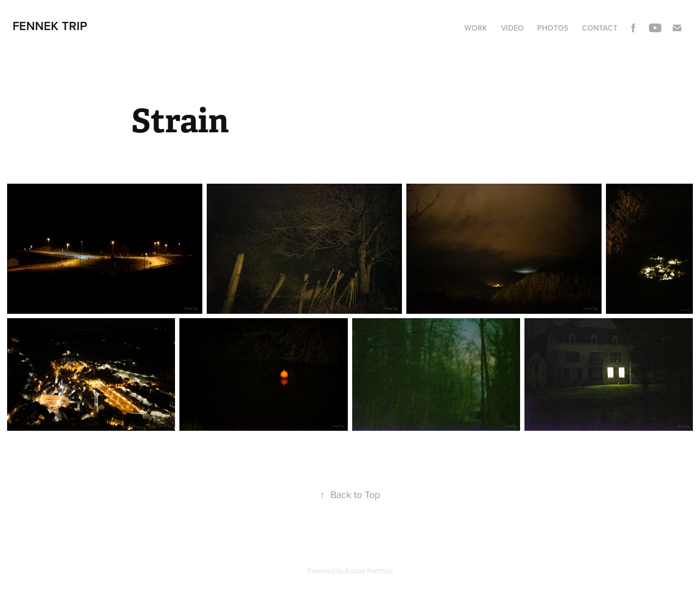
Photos (553, 28)
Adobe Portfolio (369, 571)
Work (476, 28)
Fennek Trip (50, 26)
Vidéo (512, 28)
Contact (600, 28)
